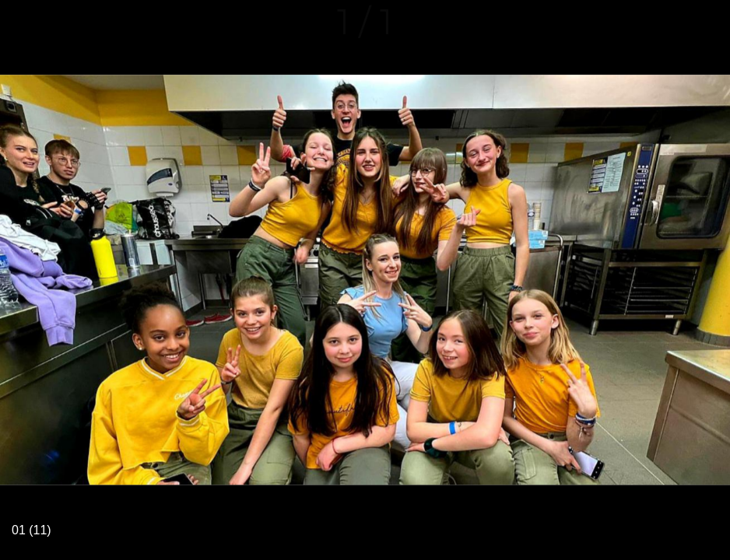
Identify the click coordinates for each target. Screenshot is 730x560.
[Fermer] (22, 22)
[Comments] (708, 22)
